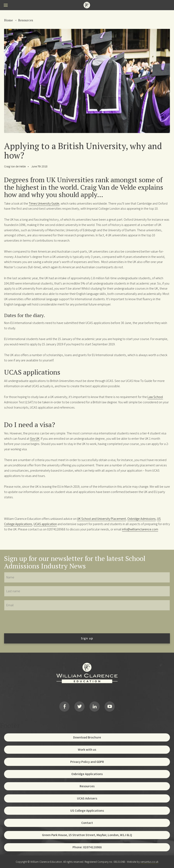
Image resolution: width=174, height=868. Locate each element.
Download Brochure (87, 737)
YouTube (110, 707)
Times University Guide (44, 203)
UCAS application (45, 524)
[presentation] (35, 622)
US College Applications (87, 811)
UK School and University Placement (101, 519)
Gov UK (35, 438)
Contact (87, 823)
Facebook (64, 707)
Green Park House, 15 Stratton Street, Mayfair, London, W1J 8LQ (87, 835)
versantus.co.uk (149, 862)
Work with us (87, 750)
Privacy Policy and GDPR (87, 762)
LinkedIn (95, 707)
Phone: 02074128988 (87, 847)
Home (8, 20)
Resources (26, 20)
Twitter (79, 707)
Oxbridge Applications (87, 774)
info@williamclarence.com (140, 529)
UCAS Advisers (87, 798)
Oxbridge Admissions (142, 519)
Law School (155, 397)
